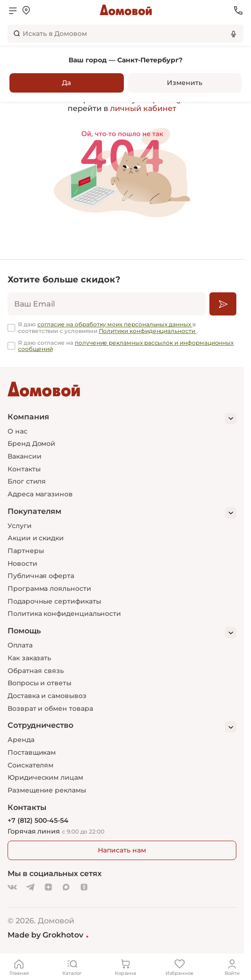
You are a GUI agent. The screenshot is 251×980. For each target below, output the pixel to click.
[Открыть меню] (13, 10)
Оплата (20, 645)
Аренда (21, 740)
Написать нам (122, 850)
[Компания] (122, 418)
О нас (17, 431)
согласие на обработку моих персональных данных (115, 324)
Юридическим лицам (45, 777)
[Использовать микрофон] (234, 34)
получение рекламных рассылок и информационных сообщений (126, 346)
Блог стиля (27, 481)
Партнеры (26, 551)
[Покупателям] (122, 513)
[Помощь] (122, 632)
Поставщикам (32, 752)
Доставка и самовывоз (47, 696)
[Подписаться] (223, 304)
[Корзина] (126, 967)
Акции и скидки (36, 538)
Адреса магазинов (40, 494)
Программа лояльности (49, 588)
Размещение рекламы (47, 790)
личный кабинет (143, 108)
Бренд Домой (31, 443)
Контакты (24, 469)
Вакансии (24, 456)
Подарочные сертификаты (54, 601)
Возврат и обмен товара (50, 708)
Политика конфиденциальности (64, 614)
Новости (22, 563)
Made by (48, 935)
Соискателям (30, 765)
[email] (107, 304)
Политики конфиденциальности (148, 331)
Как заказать (29, 658)
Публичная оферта (41, 576)
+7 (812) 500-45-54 (38, 821)
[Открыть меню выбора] (26, 10)
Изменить (184, 83)
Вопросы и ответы (39, 683)
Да (66, 83)
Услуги (20, 526)
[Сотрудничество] (122, 727)
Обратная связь (36, 671)
